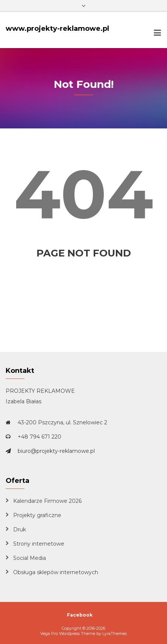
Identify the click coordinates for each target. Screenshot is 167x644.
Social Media (30, 558)
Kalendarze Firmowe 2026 (47, 501)
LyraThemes (115, 633)
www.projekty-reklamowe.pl (57, 29)
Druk (20, 529)
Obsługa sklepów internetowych (56, 572)
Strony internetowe (39, 544)
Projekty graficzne (37, 515)
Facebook (80, 615)
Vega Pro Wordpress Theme (68, 633)
